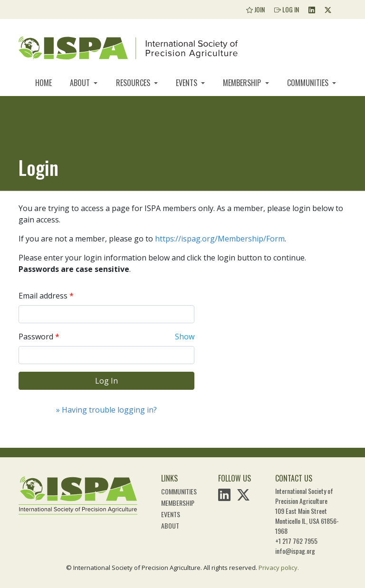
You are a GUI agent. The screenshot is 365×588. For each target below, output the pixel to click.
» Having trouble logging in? (106, 410)
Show (185, 337)
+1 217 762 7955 (296, 541)
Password (36, 337)
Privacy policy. (279, 568)
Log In (287, 9)
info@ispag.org (295, 551)
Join (255, 9)
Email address (43, 296)
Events (187, 83)
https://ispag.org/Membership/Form (220, 239)
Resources (134, 83)
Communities (309, 83)
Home (43, 83)
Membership (243, 83)
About (81, 83)
